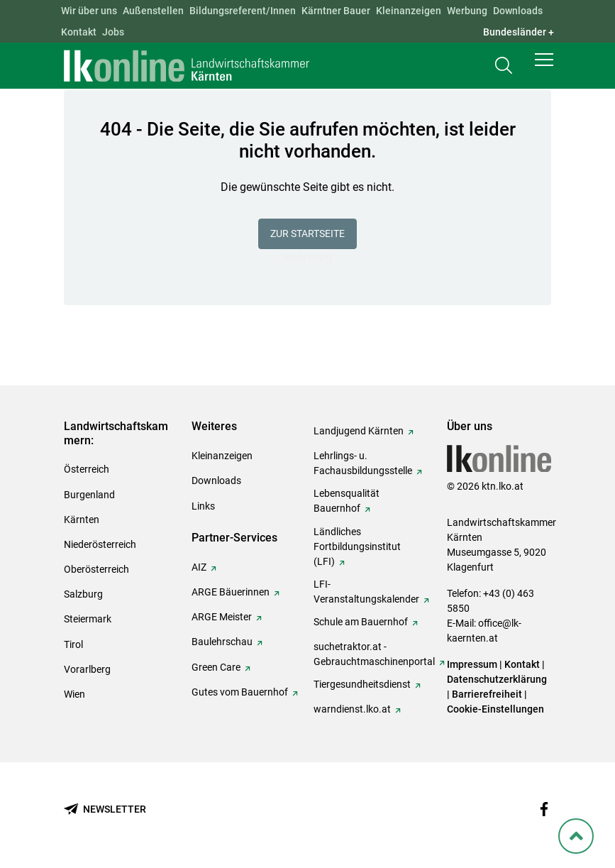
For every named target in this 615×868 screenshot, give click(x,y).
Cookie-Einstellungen (495, 709)
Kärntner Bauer (336, 11)
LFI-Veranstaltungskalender (366, 592)
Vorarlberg (87, 669)
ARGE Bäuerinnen (231, 592)
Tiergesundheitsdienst (362, 684)
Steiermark (88, 619)
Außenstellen (153, 11)
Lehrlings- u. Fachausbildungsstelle (363, 463)
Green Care (216, 667)
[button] (544, 65)
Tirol (73, 644)
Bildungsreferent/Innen (243, 11)
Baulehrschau (222, 642)
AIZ (199, 567)
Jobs (113, 32)
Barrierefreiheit (487, 694)
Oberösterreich (96, 569)
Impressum (472, 664)
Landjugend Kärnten (359, 431)
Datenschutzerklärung (497, 679)
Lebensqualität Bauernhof (347, 501)
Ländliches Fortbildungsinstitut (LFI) (357, 546)
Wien (74, 694)
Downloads (518, 11)
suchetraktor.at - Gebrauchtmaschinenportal (374, 654)
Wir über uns (89, 11)
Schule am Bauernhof (361, 622)
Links (203, 506)
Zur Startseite (307, 234)
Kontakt (79, 32)
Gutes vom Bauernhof (240, 692)
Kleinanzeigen (409, 11)
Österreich (87, 469)
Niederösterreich (100, 544)
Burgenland (89, 495)
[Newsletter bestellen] (105, 809)
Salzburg (83, 594)
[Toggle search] (504, 68)
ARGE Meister (222, 617)
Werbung (467, 11)
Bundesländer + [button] (519, 32)
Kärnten (82, 520)
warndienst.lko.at (352, 709)
